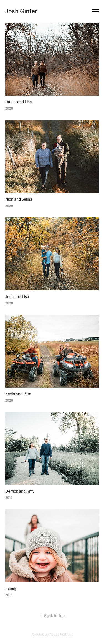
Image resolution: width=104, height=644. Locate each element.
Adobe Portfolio (61, 635)
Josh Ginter (21, 11)
